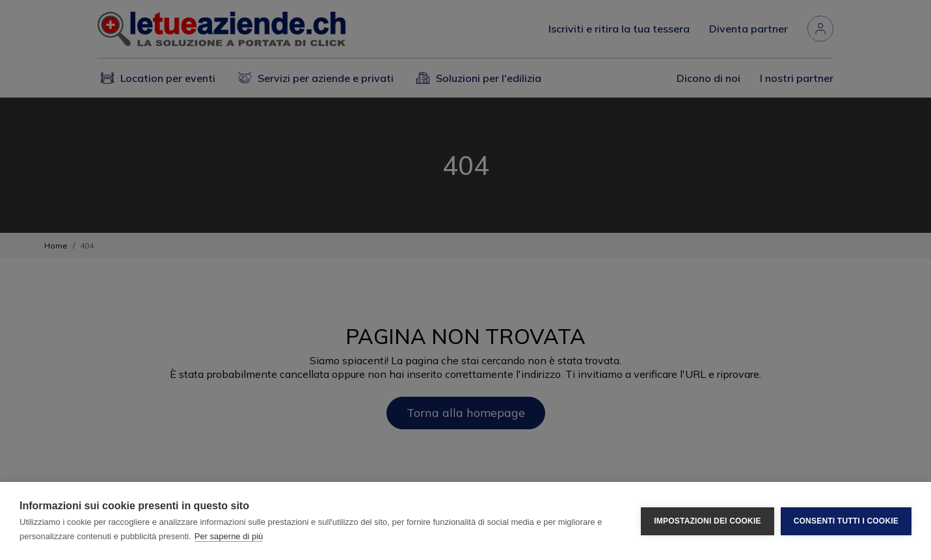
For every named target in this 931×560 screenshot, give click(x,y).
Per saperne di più (229, 536)
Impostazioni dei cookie (707, 521)
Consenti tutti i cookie (846, 521)
